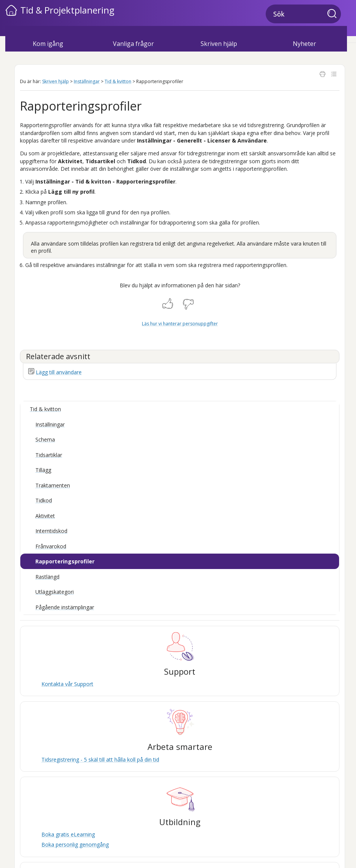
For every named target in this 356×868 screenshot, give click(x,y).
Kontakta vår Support (67, 684)
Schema (45, 439)
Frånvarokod (51, 546)
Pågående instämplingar (65, 607)
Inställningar (87, 81)
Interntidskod (51, 531)
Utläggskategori (55, 592)
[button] (334, 14)
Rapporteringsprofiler (65, 561)
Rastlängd (47, 577)
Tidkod (44, 500)
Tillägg (43, 470)
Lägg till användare (59, 372)
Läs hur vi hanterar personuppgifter (180, 324)
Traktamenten (53, 485)
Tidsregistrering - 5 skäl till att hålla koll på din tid (100, 759)
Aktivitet (45, 516)
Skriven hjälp (219, 44)
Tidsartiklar (49, 455)
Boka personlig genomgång (75, 844)
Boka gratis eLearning (68, 834)
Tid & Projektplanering (67, 10)
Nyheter (304, 44)
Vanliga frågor (133, 44)
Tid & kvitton (118, 81)
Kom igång (48, 44)
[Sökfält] (303, 14)
